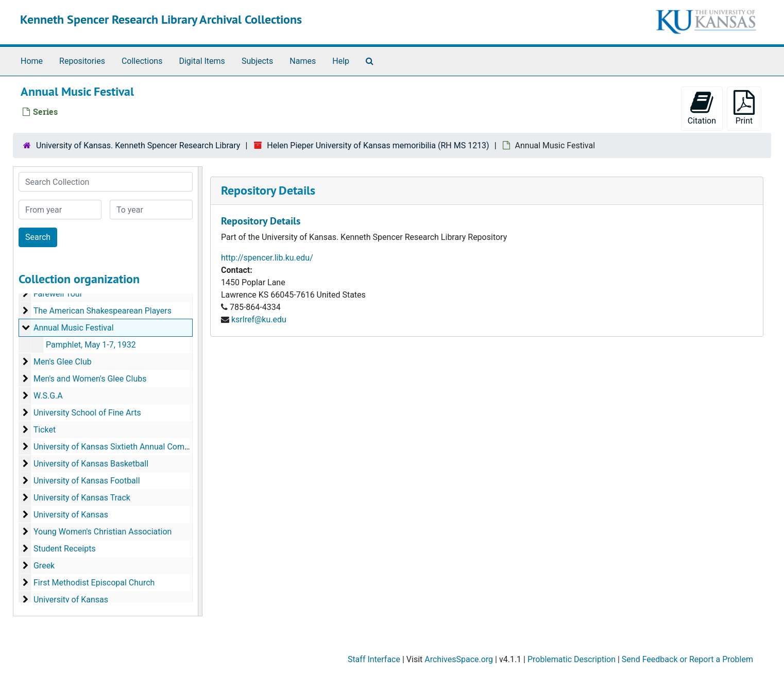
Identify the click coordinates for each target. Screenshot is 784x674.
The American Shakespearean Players (103, 311)
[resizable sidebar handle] (200, 391)
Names (303, 61)
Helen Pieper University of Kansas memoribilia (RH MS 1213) (378, 145)
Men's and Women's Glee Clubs (90, 379)
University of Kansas (71, 515)
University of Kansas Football (87, 481)
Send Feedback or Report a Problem (687, 659)
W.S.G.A (48, 396)
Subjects (257, 61)
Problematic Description (572, 659)
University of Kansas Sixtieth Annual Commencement (131, 447)
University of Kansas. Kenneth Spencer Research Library (138, 145)
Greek (44, 566)
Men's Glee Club (63, 362)
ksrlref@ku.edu (259, 319)
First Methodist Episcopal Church (94, 583)
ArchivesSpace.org (459, 659)
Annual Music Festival (74, 328)
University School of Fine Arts (87, 413)
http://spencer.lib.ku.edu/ (267, 258)
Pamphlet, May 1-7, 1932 (91, 345)
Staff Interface (374, 659)
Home (32, 61)
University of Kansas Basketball (91, 464)
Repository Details (268, 190)
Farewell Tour (58, 294)
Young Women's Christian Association (103, 532)
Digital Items (202, 61)
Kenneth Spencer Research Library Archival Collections (161, 19)
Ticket (45, 430)
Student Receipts (65, 549)
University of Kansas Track (82, 498)
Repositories (82, 61)
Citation (702, 108)
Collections (142, 61)
